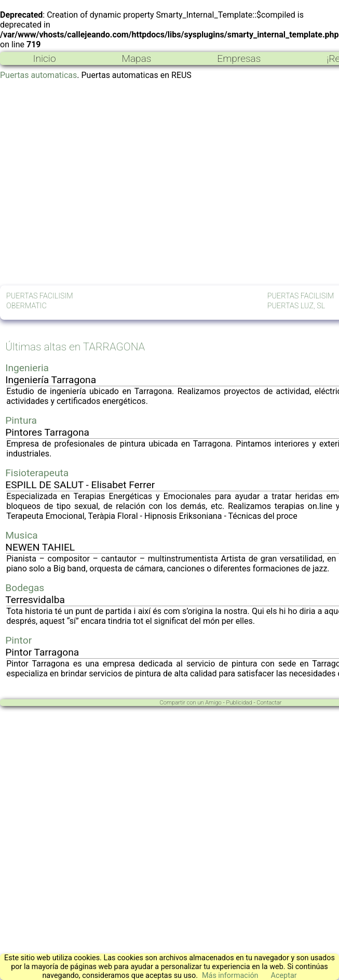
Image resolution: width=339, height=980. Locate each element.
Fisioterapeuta (37, 473)
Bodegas (25, 588)
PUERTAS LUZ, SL (296, 306)
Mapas (136, 58)
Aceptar (284, 976)
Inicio (44, 58)
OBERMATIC (26, 306)
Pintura (21, 420)
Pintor (18, 640)
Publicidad (239, 703)
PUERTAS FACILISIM (40, 296)
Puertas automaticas (38, 75)
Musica (21, 535)
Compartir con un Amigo (191, 703)
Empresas (239, 58)
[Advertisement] (97, 183)
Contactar (269, 703)
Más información (230, 976)
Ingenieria (27, 368)
